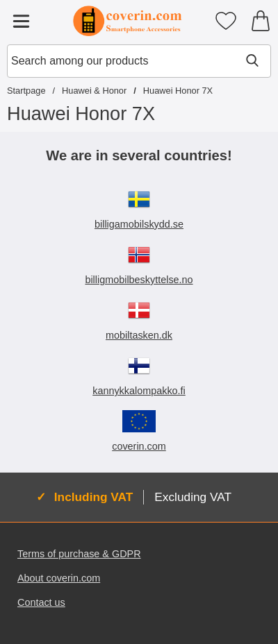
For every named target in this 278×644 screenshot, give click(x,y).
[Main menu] (21, 21)
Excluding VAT (193, 497)
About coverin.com (59, 578)
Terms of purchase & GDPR (79, 554)
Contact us (41, 602)
